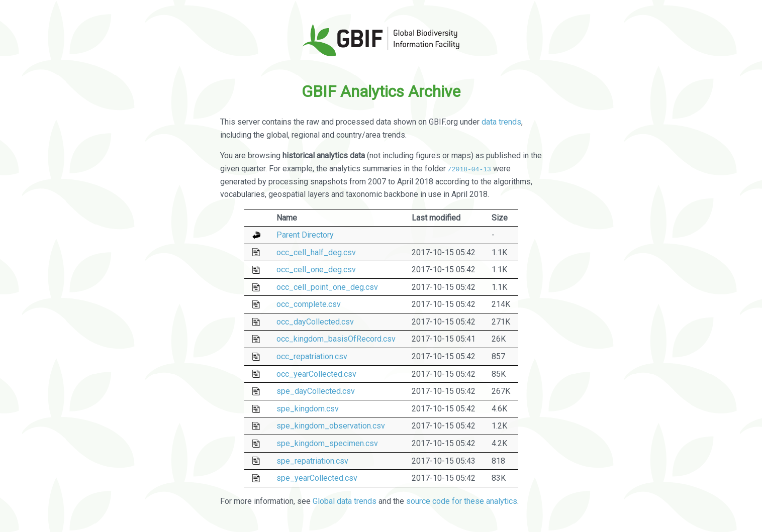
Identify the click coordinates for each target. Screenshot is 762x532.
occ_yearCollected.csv (316, 374)
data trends (501, 122)
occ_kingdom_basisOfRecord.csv (336, 339)
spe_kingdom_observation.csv (331, 426)
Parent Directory (305, 235)
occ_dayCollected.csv (315, 322)
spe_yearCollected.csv (317, 478)
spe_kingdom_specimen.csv (327, 443)
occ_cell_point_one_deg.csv (327, 287)
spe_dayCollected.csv (316, 391)
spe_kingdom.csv (308, 409)
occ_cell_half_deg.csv (316, 252)
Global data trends (345, 501)
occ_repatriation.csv (312, 356)
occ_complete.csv (309, 304)
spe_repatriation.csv (312, 460)
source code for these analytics (462, 501)
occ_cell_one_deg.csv (316, 270)
